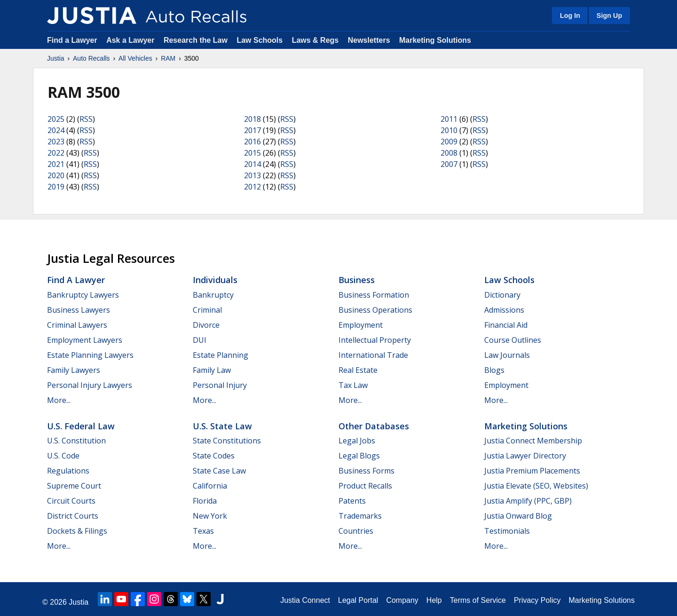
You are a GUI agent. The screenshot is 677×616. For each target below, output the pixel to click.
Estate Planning (220, 355)
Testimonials (507, 531)
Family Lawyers (74, 370)
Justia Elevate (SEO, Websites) (536, 486)
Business (357, 280)
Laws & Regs (315, 40)
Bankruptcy (213, 295)
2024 (56, 130)
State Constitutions (227, 441)
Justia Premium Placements (532, 471)
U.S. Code (63, 456)
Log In (570, 16)
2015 (252, 153)
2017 (252, 130)
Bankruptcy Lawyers (83, 295)
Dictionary (502, 295)
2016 (252, 142)
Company (402, 600)
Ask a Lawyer (131, 40)
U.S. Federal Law (81, 426)
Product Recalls (365, 486)
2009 (449, 142)
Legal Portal (358, 600)
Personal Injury (220, 385)
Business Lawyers (79, 310)
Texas (203, 531)
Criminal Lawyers (77, 325)
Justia (56, 58)
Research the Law (196, 40)
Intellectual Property (375, 340)
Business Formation (374, 295)
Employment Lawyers (85, 340)
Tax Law (353, 385)
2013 (252, 175)
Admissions (504, 310)
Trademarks (360, 516)
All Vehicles (135, 58)
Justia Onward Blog (518, 516)
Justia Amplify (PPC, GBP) (528, 501)
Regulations (68, 471)
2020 (56, 175)
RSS (86, 119)
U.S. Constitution (76, 441)
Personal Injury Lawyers (90, 385)
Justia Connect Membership (533, 441)
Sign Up (609, 16)
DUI (200, 340)
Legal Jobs (357, 441)
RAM (168, 58)
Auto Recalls (91, 58)
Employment (361, 325)
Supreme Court (74, 486)
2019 (56, 187)
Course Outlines (513, 340)
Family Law (212, 370)
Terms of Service (478, 600)
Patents (352, 501)
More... (59, 400)
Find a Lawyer (72, 40)
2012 (252, 187)
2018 (252, 119)
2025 (56, 119)
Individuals (215, 280)
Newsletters (369, 40)
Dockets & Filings (77, 531)
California (210, 486)
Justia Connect (305, 600)
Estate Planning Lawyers (90, 355)
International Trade (373, 355)
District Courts (73, 516)
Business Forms (366, 471)
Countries (356, 531)
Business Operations (375, 310)
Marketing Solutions (435, 40)
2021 (56, 164)
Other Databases (374, 426)
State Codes (214, 456)
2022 (56, 153)
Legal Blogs (359, 456)
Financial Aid (506, 325)
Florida (205, 501)
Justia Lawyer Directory (525, 456)
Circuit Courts (71, 501)
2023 (56, 142)
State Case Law (219, 471)
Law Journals (507, 355)
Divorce (206, 325)
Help (434, 600)
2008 (449, 153)
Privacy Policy (537, 600)
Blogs (494, 370)
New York (210, 516)
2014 (252, 164)
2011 (449, 119)
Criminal (207, 310)
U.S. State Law (222, 426)
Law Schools (260, 40)
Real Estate (358, 370)
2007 (449, 164)
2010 (449, 130)
